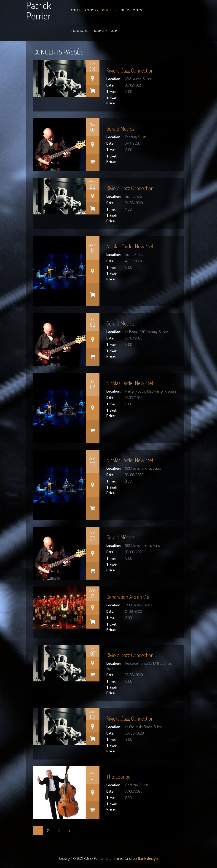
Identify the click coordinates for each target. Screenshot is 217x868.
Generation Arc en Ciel (128, 597)
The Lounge (118, 777)
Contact (99, 31)
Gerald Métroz (120, 129)
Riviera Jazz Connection (130, 70)
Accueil (76, 10)
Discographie (79, 31)
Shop (114, 31)
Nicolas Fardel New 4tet (130, 246)
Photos (125, 10)
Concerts (108, 10)
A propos (90, 10)
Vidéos (138, 10)
